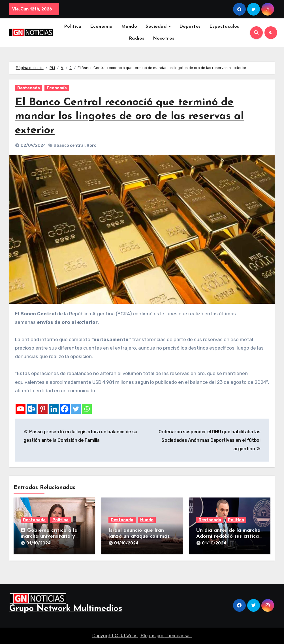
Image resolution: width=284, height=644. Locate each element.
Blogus (148, 636)
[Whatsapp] (87, 409)
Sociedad (157, 27)
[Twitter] (76, 409)
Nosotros (164, 38)
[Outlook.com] (32, 409)
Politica (60, 520)
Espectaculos (224, 27)
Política (73, 27)
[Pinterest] (43, 409)
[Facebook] (65, 409)
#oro (92, 146)
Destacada (29, 88)
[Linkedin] (54, 409)
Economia (101, 27)
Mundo (129, 27)
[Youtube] (21, 409)
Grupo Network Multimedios (66, 609)
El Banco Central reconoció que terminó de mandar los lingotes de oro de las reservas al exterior (129, 117)
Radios (137, 38)
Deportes (190, 27)
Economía (57, 88)
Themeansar (178, 636)
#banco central (69, 146)
